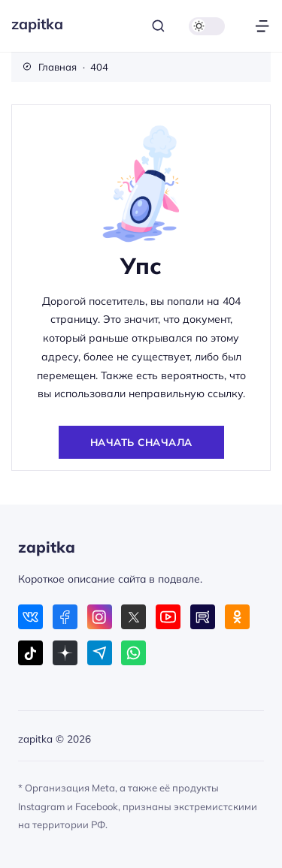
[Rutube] (203, 617)
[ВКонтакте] (30, 617)
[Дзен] (65, 653)
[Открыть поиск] (158, 26)
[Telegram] (100, 653)
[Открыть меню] (262, 26)
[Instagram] (100, 617)
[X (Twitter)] (133, 617)
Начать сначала (141, 442)
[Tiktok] (30, 653)
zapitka (37, 24)
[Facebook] (65, 617)
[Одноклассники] (237, 617)
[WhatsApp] (133, 653)
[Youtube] (168, 617)
